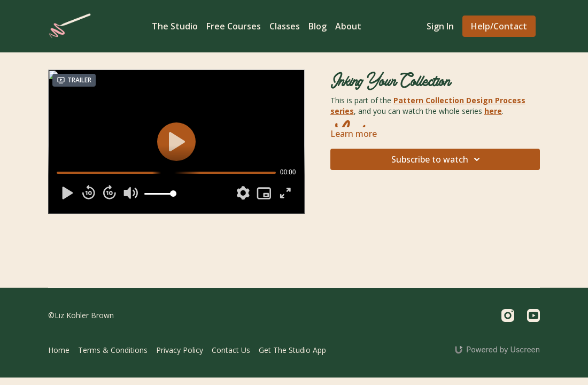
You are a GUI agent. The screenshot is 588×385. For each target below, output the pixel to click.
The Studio (175, 26)
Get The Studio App (292, 350)
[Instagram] (508, 315)
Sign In (440, 26)
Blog (318, 26)
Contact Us (231, 350)
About (348, 26)
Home (59, 350)
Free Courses (234, 26)
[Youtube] (533, 315)
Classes (285, 26)
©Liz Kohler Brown (81, 315)
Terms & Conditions (113, 350)
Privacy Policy (180, 350)
